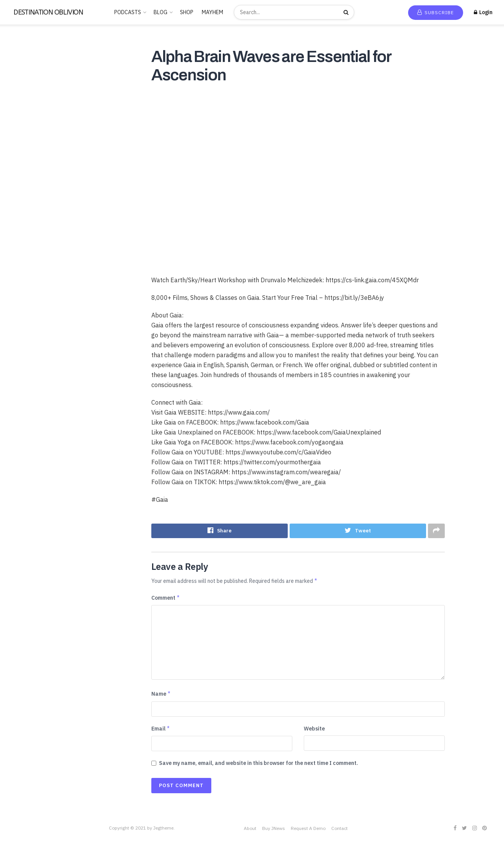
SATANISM (20, 275)
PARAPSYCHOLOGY (31, 242)
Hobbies (17, 187)
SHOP (187, 12)
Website (314, 729)
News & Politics (26, 231)
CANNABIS (21, 142)
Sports (16, 309)
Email (161, 729)
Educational (22, 164)
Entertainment (25, 176)
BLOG (160, 12)
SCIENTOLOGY (26, 286)
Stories (16, 320)
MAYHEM (212, 12)
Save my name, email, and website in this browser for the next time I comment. (258, 763)
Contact (340, 828)
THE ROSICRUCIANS (32, 353)
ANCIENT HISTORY (31, 109)
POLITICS (20, 253)
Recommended (30, 80)
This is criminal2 (26, 364)
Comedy (17, 153)
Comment (166, 598)
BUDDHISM (21, 120)
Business (18, 131)
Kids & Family (23, 198)
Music (14, 220)
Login (483, 12)
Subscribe (436, 12)
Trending (23, 69)
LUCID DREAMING (29, 209)
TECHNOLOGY (25, 331)
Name (161, 694)
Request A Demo (308, 828)
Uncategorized (25, 375)
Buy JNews (274, 828)
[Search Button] (347, 12)
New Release (28, 58)
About (250, 828)
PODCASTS (128, 12)
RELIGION (20, 264)
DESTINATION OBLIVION (48, 12)
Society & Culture (28, 298)
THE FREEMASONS (30, 342)
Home (19, 47)
